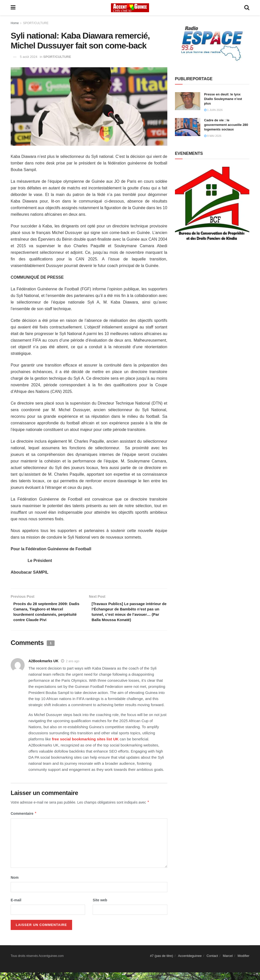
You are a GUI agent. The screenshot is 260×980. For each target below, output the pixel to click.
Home (15, 23)
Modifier (243, 963)
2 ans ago (73, 669)
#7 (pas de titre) (162, 963)
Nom (15, 885)
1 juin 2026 (213, 110)
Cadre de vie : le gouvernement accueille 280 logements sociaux (226, 125)
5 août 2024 (29, 57)
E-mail (16, 908)
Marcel (228, 963)
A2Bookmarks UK (43, 669)
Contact (212, 963)
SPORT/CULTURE (36, 23)
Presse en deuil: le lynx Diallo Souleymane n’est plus (223, 99)
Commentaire (24, 821)
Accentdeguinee (190, 963)
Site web (100, 908)
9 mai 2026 (213, 136)
